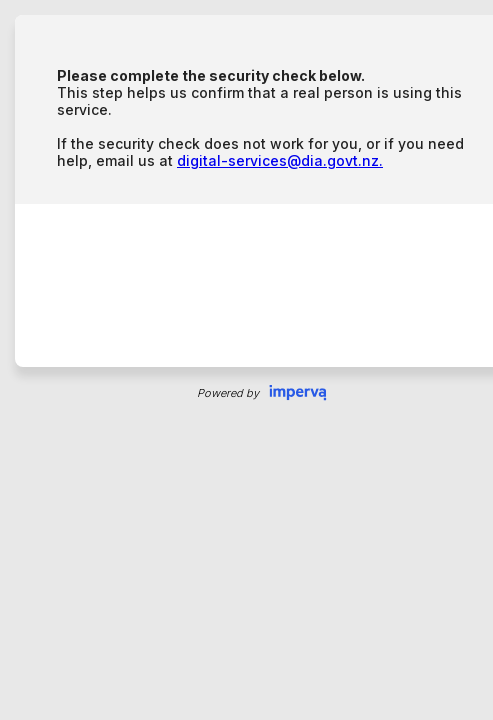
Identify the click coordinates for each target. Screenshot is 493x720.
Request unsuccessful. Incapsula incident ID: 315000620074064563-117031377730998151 (246, 360)
